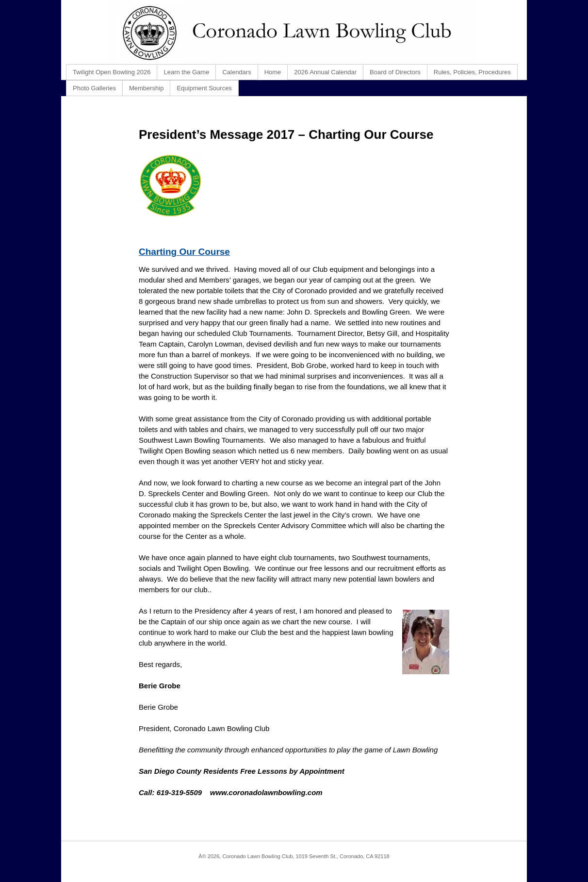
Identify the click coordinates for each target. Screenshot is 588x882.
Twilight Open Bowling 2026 (112, 72)
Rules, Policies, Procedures (472, 72)
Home (273, 72)
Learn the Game (186, 72)
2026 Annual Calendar (325, 72)
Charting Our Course (184, 252)
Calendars (237, 72)
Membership (147, 88)
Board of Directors (395, 72)
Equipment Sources (204, 88)
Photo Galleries (94, 88)
